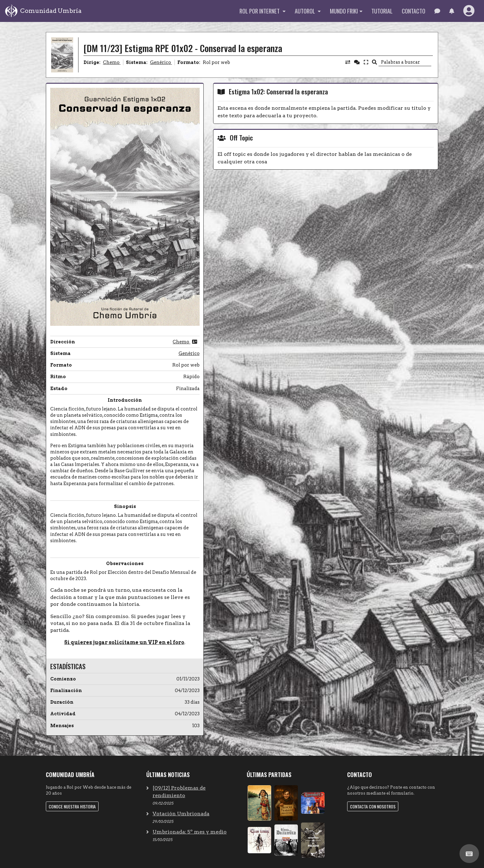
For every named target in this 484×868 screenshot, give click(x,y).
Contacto (414, 11)
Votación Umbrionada (181, 814)
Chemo (112, 62)
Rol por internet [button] (260, 11)
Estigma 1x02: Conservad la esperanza (278, 91)
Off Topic (241, 138)
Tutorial (382, 11)
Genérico (161, 62)
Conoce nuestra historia (72, 806)
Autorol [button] (306, 11)
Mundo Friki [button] (344, 11)
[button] (452, 11)
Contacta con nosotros (373, 806)
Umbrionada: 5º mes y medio (190, 832)
